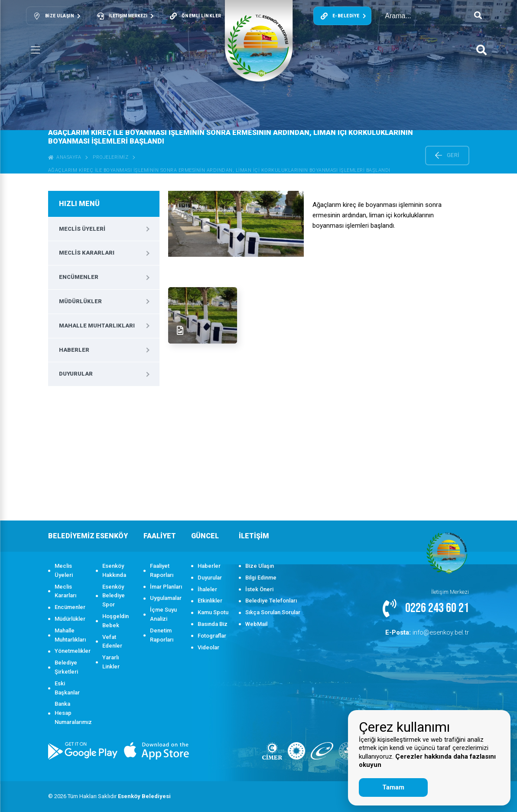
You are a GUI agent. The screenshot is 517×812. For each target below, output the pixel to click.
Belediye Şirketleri (66, 667)
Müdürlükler (80, 301)
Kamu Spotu (213, 612)
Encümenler (79, 277)
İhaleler (207, 589)
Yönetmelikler (71, 651)
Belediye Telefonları (271, 601)
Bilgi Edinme (261, 578)
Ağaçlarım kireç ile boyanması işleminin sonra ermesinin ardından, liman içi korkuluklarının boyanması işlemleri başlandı (219, 170)
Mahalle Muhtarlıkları (97, 326)
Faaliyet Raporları (162, 570)
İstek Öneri (259, 589)
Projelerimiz (111, 157)
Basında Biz (213, 624)
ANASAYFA (65, 157)
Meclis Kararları (87, 253)
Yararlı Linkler (111, 662)
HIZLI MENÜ (79, 204)
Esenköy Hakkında (114, 570)
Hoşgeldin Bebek (115, 621)
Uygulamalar (166, 598)
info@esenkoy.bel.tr (433, 632)
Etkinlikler (210, 601)
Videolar (208, 647)
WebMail (256, 624)
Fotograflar (212, 636)
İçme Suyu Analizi (163, 614)
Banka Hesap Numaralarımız (71, 713)
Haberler (74, 350)
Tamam (393, 787)
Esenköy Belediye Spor (114, 596)
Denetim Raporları (162, 635)
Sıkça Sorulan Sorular (273, 612)
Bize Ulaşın (260, 566)
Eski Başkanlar (67, 688)
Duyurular (76, 374)
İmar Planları (166, 587)
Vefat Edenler (112, 642)
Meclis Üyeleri (82, 229)
